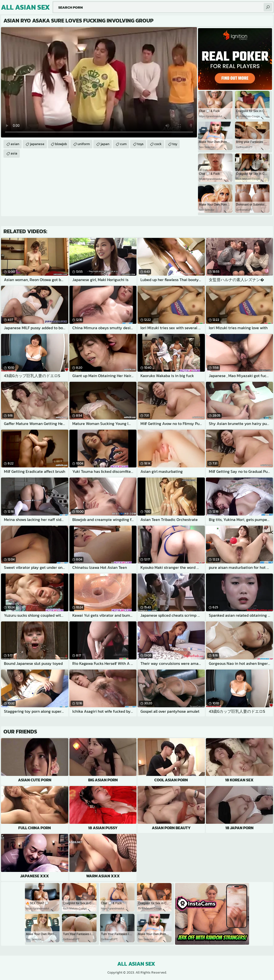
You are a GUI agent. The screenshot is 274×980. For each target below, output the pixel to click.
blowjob (61, 144)
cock (158, 144)
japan (105, 144)
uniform (84, 144)
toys (140, 144)
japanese (37, 144)
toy (175, 144)
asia (14, 153)
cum (123, 144)
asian (15, 144)
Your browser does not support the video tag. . (99, 82)
